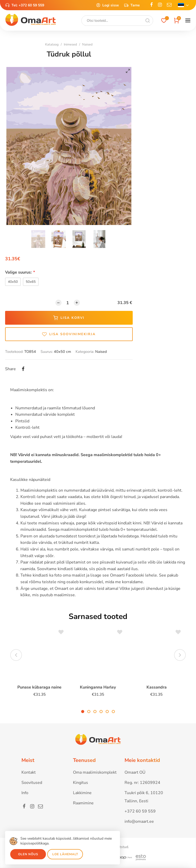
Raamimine (83, 803)
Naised (87, 44)
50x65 (31, 282)
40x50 (13, 282)
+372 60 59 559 (31, 5)
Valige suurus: (20, 272)
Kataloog (52, 44)
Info (25, 793)
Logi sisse (107, 5)
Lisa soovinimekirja (69, 334)
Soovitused (32, 783)
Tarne (132, 5)
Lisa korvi (69, 318)
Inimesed (70, 44)
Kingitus (81, 783)
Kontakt (29, 772)
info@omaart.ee (139, 821)
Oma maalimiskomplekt (95, 772)
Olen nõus (28, 854)
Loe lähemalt (65, 854)
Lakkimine (82, 793)
